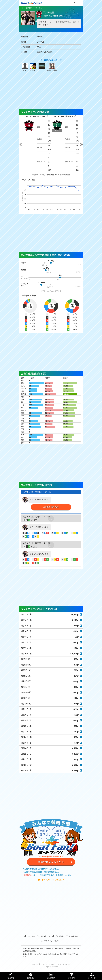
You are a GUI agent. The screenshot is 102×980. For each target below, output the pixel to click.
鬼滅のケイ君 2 (52, 67)
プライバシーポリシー (52, 941)
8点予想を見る (52, 507)
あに (25, 67)
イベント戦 (71, 978)
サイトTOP (31, 936)
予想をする (10, 978)
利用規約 (28, 875)
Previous (21, 144)
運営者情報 (73, 936)
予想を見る (31, 978)
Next (81, 144)
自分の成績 (51, 978)
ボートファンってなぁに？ (53, 880)
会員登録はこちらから (51, 862)
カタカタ (42, 67)
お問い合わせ (45, 936)
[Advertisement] (51, 90)
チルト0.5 (33, 67)
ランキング (92, 978)
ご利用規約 (59, 936)
